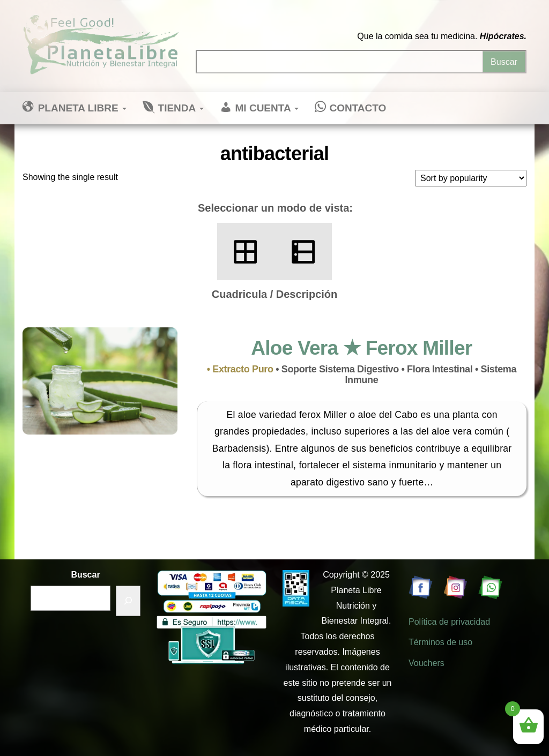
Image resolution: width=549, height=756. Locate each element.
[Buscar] (128, 601)
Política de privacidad (449, 622)
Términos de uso (440, 642)
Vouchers (426, 663)
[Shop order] (471, 178)
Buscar (85, 575)
